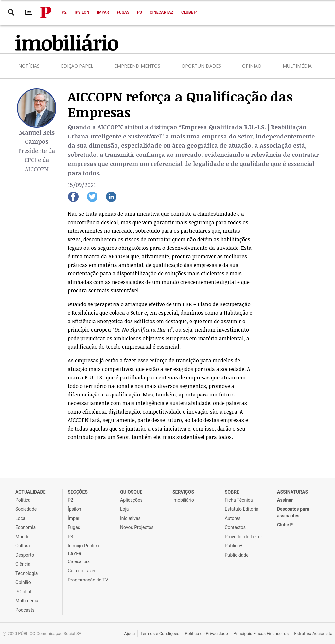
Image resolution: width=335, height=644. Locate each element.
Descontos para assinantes (293, 512)
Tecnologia (26, 573)
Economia (26, 527)
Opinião (252, 66)
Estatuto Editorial (242, 509)
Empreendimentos (137, 66)
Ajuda (129, 633)
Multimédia (297, 66)
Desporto (25, 555)
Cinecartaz (162, 12)
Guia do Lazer (82, 571)
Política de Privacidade (206, 633)
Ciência (23, 564)
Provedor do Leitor (243, 537)
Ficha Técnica (239, 500)
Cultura (23, 546)
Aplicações (131, 500)
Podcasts (25, 610)
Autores (233, 518)
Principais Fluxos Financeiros (261, 633)
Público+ (234, 546)
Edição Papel (77, 66)
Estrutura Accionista (313, 633)
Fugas (123, 12)
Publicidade (237, 555)
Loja (124, 509)
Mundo (23, 537)
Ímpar (103, 12)
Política (23, 500)
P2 (64, 12)
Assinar (285, 500)
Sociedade (26, 509)
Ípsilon (82, 12)
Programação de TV (88, 580)
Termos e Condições (160, 633)
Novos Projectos (137, 527)
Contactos (235, 527)
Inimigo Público (83, 546)
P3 (140, 12)
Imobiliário (183, 500)
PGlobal (23, 592)
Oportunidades (201, 66)
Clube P (189, 12)
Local (21, 518)
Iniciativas (130, 518)
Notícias (29, 66)
